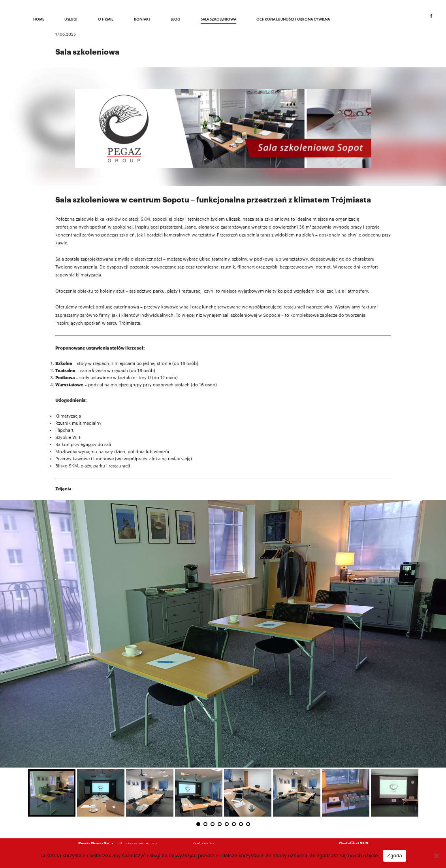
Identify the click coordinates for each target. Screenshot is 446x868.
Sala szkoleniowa (218, 19)
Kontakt (142, 19)
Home (39, 19)
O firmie (106, 19)
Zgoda (395, 856)
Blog (175, 19)
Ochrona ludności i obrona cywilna (293, 19)
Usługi (71, 19)
